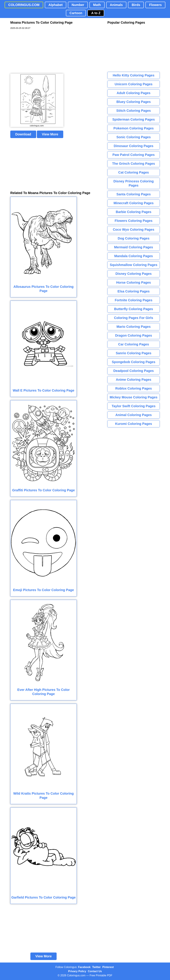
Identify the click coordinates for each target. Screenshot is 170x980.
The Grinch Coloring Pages (134, 164)
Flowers (155, 5)
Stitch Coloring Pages (134, 111)
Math (97, 5)
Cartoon (76, 13)
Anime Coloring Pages (134, 380)
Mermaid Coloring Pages (134, 247)
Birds (136, 5)
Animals (116, 5)
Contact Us (95, 971)
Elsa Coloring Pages (134, 291)
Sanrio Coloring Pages (133, 353)
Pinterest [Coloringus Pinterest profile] (108, 967)
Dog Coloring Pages (134, 238)
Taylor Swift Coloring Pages (133, 406)
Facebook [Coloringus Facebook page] (84, 967)
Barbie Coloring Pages (134, 212)
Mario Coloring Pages (134, 327)
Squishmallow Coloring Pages (134, 265)
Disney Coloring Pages (134, 274)
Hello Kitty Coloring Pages (134, 75)
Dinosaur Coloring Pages (134, 146)
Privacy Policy (77, 971)
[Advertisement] (35, 52)
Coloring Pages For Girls (134, 318)
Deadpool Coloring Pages (134, 371)
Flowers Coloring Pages (134, 221)
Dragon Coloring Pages (133, 335)
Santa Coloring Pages (134, 194)
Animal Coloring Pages (134, 415)
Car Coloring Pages (134, 344)
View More (50, 134)
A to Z (96, 13)
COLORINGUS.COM (24, 5)
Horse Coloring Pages (134, 282)
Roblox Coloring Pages (133, 388)
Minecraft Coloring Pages (134, 203)
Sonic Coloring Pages (134, 137)
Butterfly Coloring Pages (133, 309)
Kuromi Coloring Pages (133, 424)
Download (23, 134)
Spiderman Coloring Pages (134, 119)
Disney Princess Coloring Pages (133, 183)
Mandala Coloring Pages (133, 256)
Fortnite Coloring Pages (134, 300)
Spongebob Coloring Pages (133, 362)
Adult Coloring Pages (134, 93)
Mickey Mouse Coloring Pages (134, 397)
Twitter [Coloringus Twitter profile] (96, 967)
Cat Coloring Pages (133, 172)
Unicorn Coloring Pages (134, 84)
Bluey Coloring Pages (134, 102)
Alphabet (56, 5)
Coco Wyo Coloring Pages (134, 230)
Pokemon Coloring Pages (133, 128)
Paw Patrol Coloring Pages (134, 155)
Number (78, 5)
